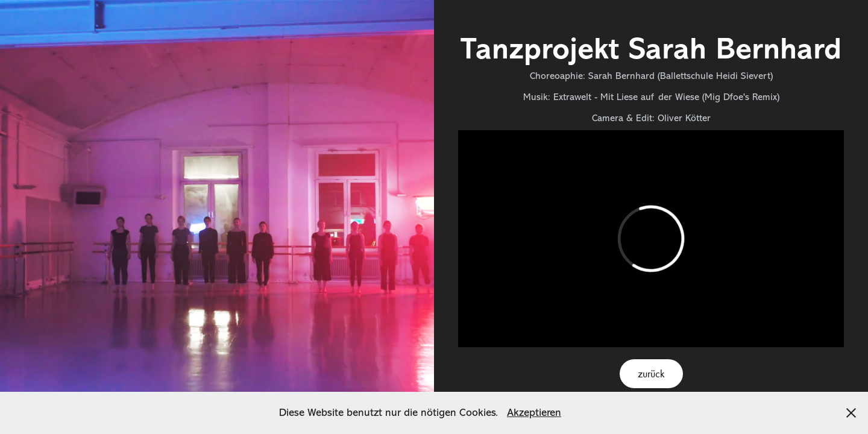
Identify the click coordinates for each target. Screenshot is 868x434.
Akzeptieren (534, 412)
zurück (651, 374)
